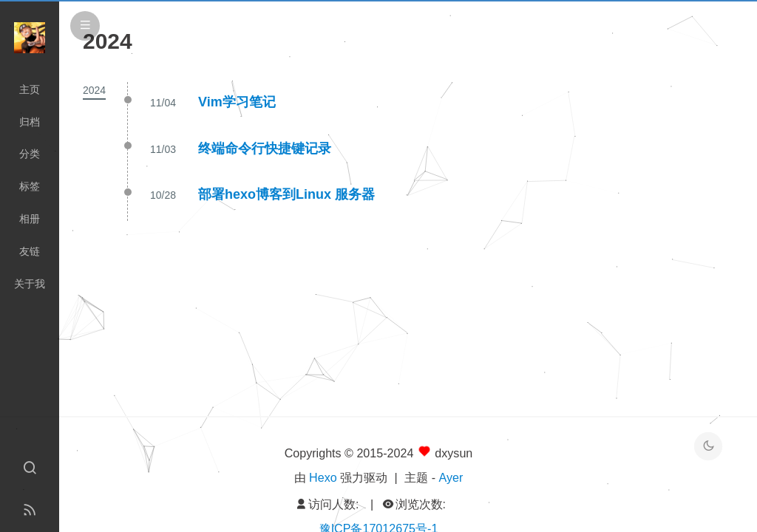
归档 (30, 122)
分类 (30, 154)
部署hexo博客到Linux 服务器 (286, 194)
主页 (30, 89)
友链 (30, 251)
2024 (94, 90)
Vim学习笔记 (237, 102)
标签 (30, 186)
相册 (30, 219)
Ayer (451, 477)
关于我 (30, 284)
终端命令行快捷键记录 (265, 149)
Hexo (323, 477)
